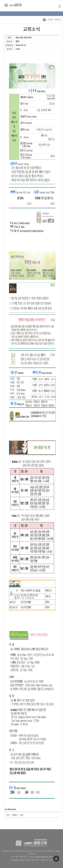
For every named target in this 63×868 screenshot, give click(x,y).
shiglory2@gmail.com (43, 857)
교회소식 (58, 20)
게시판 (50, 20)
